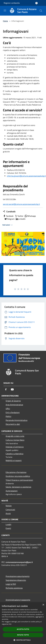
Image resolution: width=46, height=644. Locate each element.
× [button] (43, 605)
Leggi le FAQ (11, 584)
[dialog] (23, 623)
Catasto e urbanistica (14, 454)
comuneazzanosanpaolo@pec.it (19, 562)
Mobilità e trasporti (14, 460)
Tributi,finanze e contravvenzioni (19, 480)
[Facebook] (6, 389)
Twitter (19, 216)
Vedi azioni (8, 225)
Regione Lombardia (12, 3)
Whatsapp (30, 216)
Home (5, 21)
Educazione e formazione (16, 472)
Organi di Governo (13, 401)
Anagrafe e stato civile (15, 436)
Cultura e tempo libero (15, 440)
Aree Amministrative (14, 405)
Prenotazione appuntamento (18, 576)
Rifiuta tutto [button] (23, 635)
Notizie (9, 506)
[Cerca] (41, 11)
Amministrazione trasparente (18, 600)
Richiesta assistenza (14, 588)
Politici (8, 416)
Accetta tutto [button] (23, 629)
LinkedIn (20, 219)
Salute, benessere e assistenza (18, 487)
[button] (23, 640)
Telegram (9, 219)
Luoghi (8, 524)
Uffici (8, 409)
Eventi (8, 528)
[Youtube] (12, 389)
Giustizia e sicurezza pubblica (18, 476)
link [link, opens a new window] (10, 624)
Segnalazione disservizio (16, 580)
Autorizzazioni (12, 491)
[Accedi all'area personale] (36, 3)
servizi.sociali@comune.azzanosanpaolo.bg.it (21, 204)
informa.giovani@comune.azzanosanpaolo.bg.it (26, 176)
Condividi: (9, 212)
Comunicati (10, 510)
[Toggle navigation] (5, 10)
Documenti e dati (13, 424)
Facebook (8, 216)
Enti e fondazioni (13, 412)
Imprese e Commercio (15, 447)
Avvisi (8, 513)
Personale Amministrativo (16, 420)
